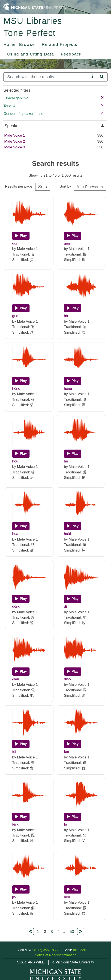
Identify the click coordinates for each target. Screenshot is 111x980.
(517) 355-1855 (46, 950)
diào (67, 679)
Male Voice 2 (15, 141)
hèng (16, 389)
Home (10, 44)
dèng (16, 606)
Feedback (71, 54)
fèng (16, 824)
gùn (67, 243)
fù (65, 824)
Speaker (12, 126)
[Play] (21, 236)
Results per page (19, 186)
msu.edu (79, 950)
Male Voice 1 (15, 135)
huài (67, 534)
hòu (15, 461)
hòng (68, 389)
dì (65, 606)
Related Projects (59, 44)
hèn (67, 897)
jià (14, 897)
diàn (16, 679)
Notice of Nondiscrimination (55, 955)
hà (66, 316)
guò (15, 316)
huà (15, 534)
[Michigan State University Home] (35, 7)
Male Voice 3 (15, 147)
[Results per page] (43, 187)
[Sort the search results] (90, 187)
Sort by (65, 186)
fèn (67, 752)
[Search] (47, 77)
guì (15, 243)
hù (66, 461)
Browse (27, 44)
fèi (14, 752)
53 (72, 931)
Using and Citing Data (30, 54)
